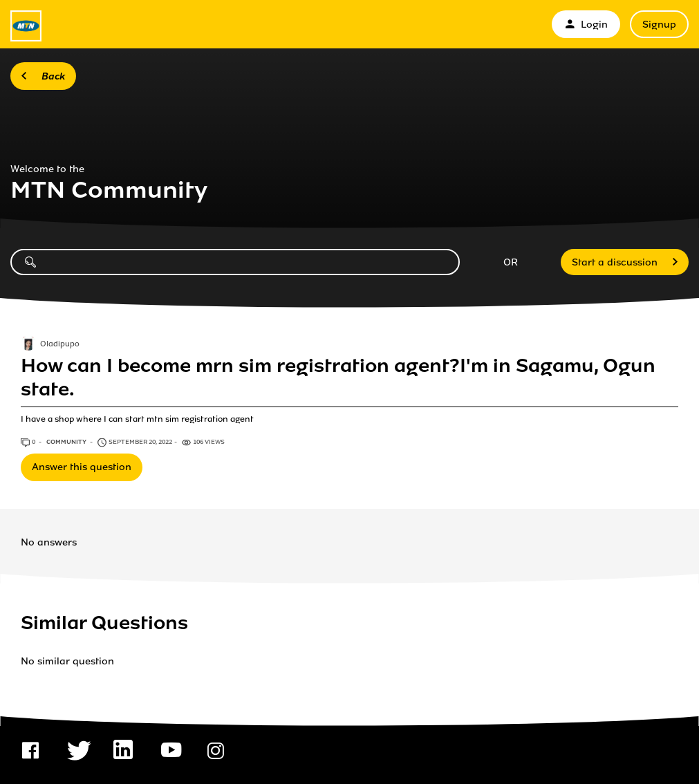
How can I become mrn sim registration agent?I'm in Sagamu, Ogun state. (338, 377)
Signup (659, 25)
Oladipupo (60, 344)
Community (67, 442)
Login (586, 25)
